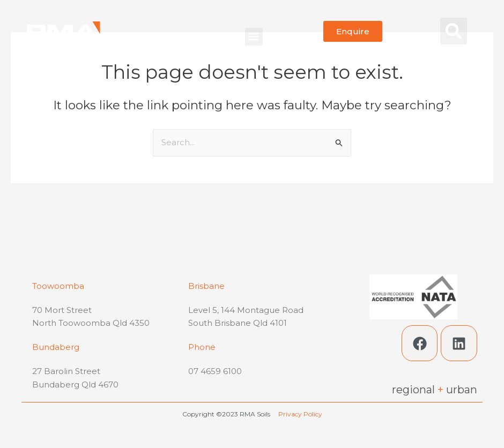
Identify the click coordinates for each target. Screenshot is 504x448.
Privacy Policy (300, 414)
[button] (254, 37)
